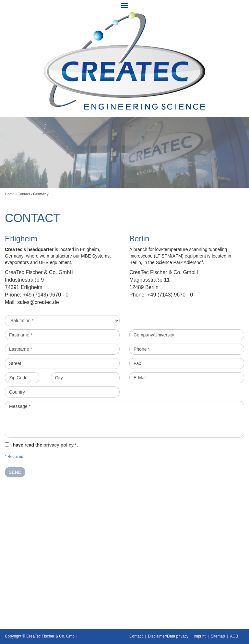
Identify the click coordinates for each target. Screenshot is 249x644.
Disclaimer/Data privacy (168, 636)
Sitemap (218, 636)
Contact (24, 194)
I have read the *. (44, 445)
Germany (41, 194)
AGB (234, 636)
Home (10, 194)
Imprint (200, 636)
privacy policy (59, 445)
